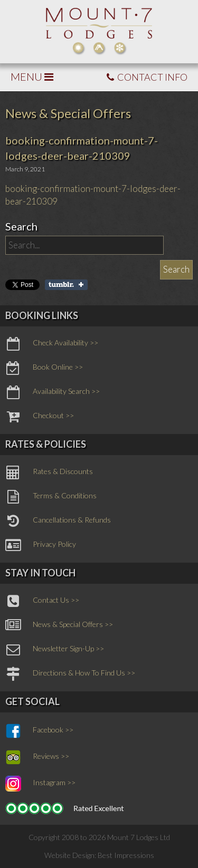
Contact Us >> (42, 601)
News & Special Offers (68, 113)
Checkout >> (40, 417)
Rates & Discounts (49, 472)
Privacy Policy (41, 545)
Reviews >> (37, 757)
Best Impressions (126, 855)
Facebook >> (39, 731)
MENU (32, 76)
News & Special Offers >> (59, 625)
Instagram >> (40, 784)
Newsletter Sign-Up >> (55, 650)
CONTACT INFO (147, 77)
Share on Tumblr (66, 285)
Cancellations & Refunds (58, 521)
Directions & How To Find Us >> (70, 674)
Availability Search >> (53, 392)
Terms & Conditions (51, 497)
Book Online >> (44, 368)
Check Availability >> (52, 344)
